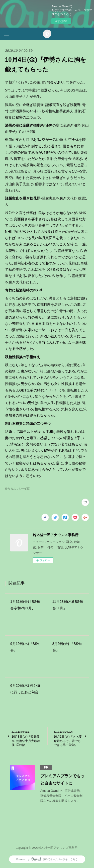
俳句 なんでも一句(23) (18, 489)
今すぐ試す (61, 21)
